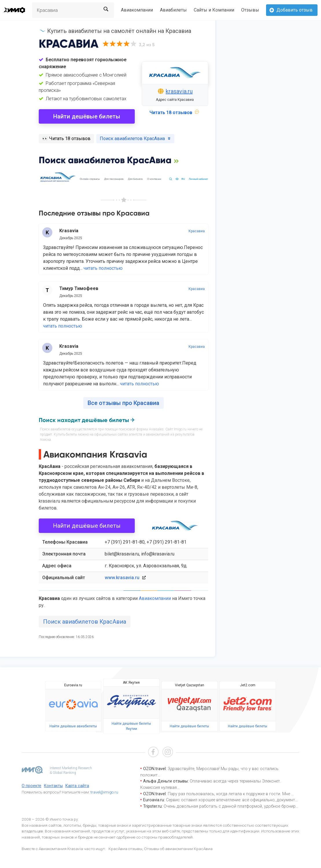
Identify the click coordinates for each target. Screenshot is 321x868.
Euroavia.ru (73, 685)
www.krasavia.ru (122, 578)
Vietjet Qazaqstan (190, 685)
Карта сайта (77, 786)
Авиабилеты (173, 10)
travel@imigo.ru (104, 792)
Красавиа (197, 231)
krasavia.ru (179, 91)
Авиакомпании (137, 10)
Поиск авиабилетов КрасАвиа (85, 622)
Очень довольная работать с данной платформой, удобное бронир (230, 806)
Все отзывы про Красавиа (123, 403)
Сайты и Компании (214, 10)
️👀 (66, 139)
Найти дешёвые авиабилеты (73, 726)
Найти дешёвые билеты (87, 116)
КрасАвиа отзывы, (126, 849)
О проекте (32, 786)
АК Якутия (131, 683)
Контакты (53, 786)
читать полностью (103, 268)
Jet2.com (248, 685)
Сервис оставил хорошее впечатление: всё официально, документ (230, 800)
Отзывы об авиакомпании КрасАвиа (178, 849)
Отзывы (250, 10)
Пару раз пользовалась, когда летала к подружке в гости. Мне (229, 794)
